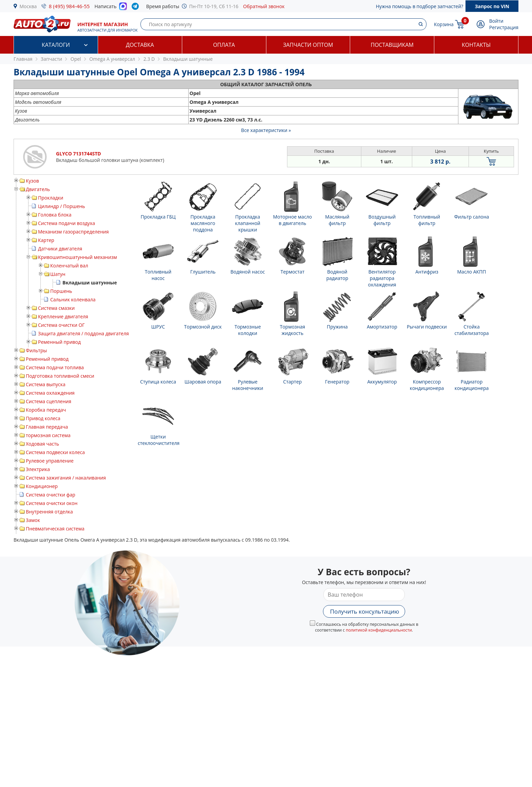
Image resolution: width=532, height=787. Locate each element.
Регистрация (504, 27)
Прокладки (51, 198)
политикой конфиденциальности (379, 630)
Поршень (61, 291)
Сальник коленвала (73, 299)
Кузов (32, 181)
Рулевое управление (50, 461)
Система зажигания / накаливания (66, 478)
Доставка (140, 45)
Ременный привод (59, 342)
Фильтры (36, 350)
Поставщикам (392, 45)
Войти (496, 21)
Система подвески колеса (55, 452)
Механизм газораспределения (73, 232)
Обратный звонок (264, 6)
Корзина (444, 24)
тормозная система (48, 435)
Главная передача (47, 427)
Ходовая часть (42, 444)
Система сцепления (49, 401)
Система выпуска (46, 384)
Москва (28, 6)
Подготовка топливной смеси (60, 376)
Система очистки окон (52, 503)
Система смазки (56, 308)
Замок (33, 520)
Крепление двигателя (63, 316)
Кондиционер (42, 486)
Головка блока (55, 215)
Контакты (476, 45)
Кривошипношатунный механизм (78, 257)
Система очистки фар (51, 495)
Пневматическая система (55, 529)
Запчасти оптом (308, 45)
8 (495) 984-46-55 (69, 6)
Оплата (224, 45)
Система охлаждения (50, 393)
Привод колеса (43, 418)
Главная (23, 59)
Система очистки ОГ (61, 325)
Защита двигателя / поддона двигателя (83, 333)
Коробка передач (46, 410)
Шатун (58, 274)
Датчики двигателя (60, 249)
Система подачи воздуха (66, 223)
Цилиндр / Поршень (62, 206)
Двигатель (38, 189)
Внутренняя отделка (49, 512)
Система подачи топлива (55, 367)
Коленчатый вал (69, 266)
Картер (46, 240)
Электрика (38, 469)
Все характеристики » (266, 130)
